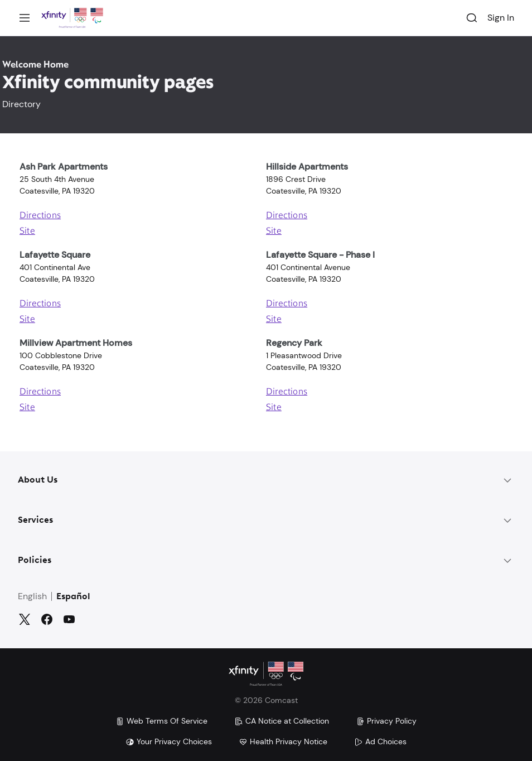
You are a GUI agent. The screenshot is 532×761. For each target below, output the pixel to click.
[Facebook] (47, 619)
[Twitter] (25, 619)
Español (73, 597)
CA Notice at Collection (282, 721)
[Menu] (25, 18)
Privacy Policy (386, 721)
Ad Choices (380, 741)
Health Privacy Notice (283, 741)
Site (27, 232)
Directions (40, 216)
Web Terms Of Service (161, 721)
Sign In (501, 18)
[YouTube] (69, 619)
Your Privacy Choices (169, 741)
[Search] (472, 18)
